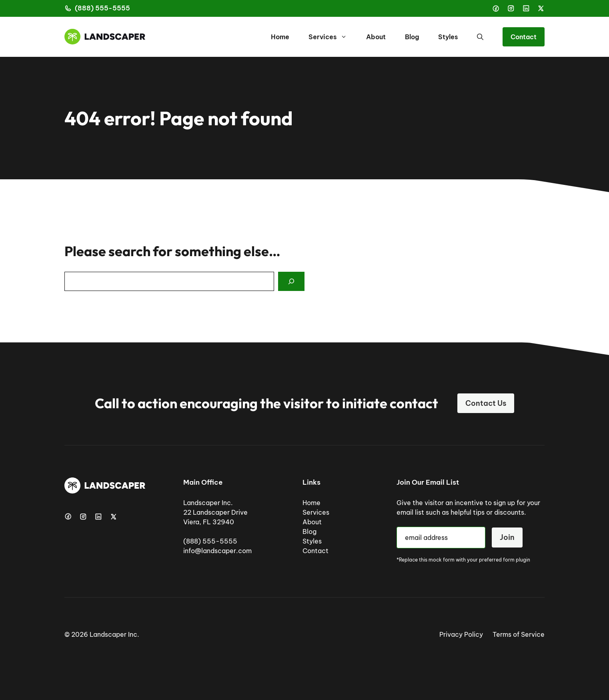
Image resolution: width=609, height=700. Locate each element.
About (376, 37)
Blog (412, 37)
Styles (448, 37)
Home (280, 37)
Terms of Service (519, 634)
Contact (524, 37)
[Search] (291, 281)
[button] (480, 37)
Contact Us (486, 403)
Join (507, 537)
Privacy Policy (461, 634)
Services (333, 37)
